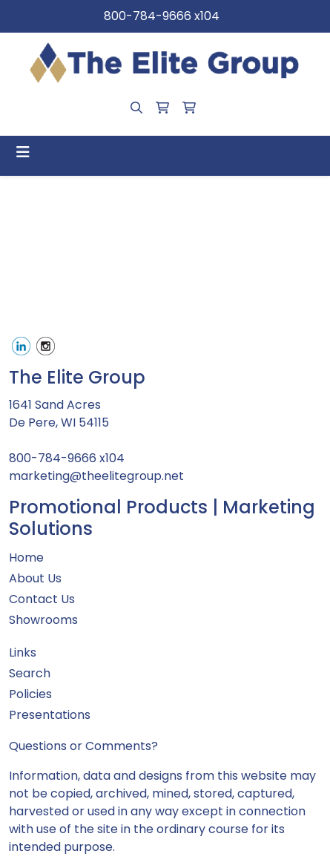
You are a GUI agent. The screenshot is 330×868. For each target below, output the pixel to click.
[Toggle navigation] (23, 152)
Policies (30, 694)
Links (23, 652)
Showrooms (43, 620)
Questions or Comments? (83, 746)
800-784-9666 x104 (162, 16)
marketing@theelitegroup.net (96, 476)
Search (30, 673)
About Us (35, 578)
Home (26, 558)
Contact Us (42, 599)
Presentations (50, 715)
